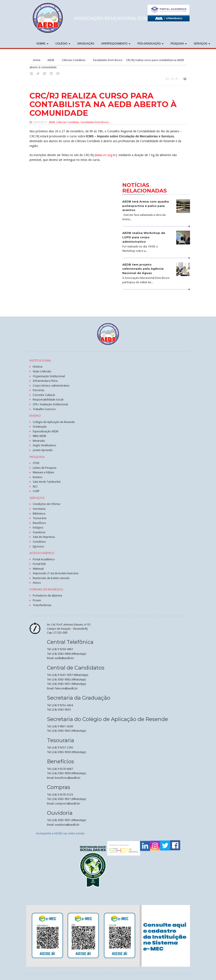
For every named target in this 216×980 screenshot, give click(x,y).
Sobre (42, 44)
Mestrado (39, 441)
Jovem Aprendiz (43, 450)
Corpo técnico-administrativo (51, 386)
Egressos (38, 546)
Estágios (38, 527)
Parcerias (39, 390)
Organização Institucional (49, 376)
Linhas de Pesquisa (45, 468)
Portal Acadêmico (44, 559)
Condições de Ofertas (47, 504)
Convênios (39, 542)
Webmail (38, 569)
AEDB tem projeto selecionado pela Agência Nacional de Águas (143, 269)
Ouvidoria (39, 532)
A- (177, 79)
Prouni (37, 600)
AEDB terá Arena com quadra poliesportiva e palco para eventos (146, 206)
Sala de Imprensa (44, 537)
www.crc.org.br (106, 155)
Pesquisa (179, 44)
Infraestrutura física (45, 381)
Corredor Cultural (44, 395)
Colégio (63, 44)
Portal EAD (39, 564)
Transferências (42, 605)
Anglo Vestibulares (44, 445)
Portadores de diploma (47, 596)
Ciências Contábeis (74, 60)
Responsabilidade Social (48, 400)
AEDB (51, 60)
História (38, 367)
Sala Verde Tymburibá (47, 482)
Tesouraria (40, 518)
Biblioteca (39, 514)
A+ (168, 79)
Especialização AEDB (46, 431)
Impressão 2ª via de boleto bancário (56, 573)
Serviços (202, 44)
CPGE (36, 463)
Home (37, 60)
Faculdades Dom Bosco (108, 60)
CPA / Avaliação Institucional (50, 404)
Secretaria (39, 509)
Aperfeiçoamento (116, 44)
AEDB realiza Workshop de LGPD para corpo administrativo (144, 237)
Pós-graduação (150, 44)
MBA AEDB (39, 436)
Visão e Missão (42, 371)
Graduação (86, 44)
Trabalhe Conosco (44, 409)
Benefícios (39, 523)
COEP (36, 491)
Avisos (37, 583)
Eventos (38, 477)
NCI (35, 487)
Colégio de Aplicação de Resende (54, 422)
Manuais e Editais (43, 472)
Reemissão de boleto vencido (51, 578)
